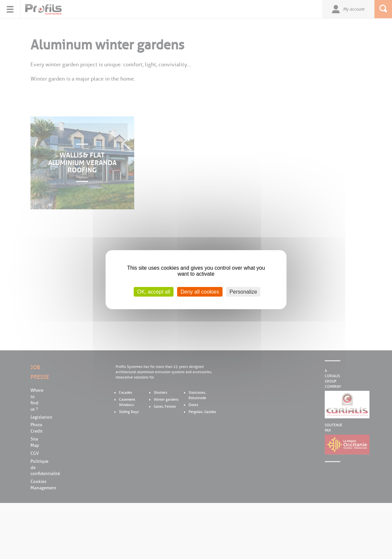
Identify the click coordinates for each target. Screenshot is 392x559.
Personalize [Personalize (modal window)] (243, 291)
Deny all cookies (200, 291)
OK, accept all (154, 291)
